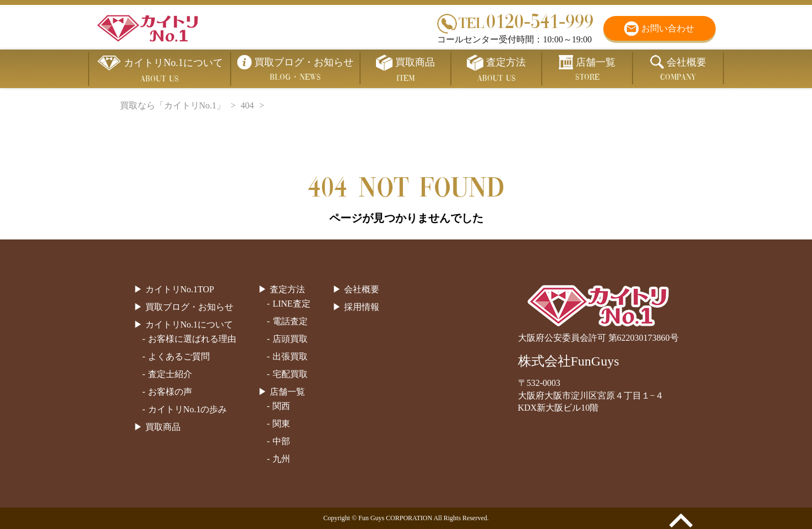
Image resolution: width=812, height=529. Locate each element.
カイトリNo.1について (189, 325)
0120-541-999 (515, 21)
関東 (281, 424)
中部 (281, 441)
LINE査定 (291, 304)
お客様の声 (170, 392)
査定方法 (287, 289)
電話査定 (290, 321)
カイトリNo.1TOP (180, 289)
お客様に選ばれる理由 (192, 339)
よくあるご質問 (179, 356)
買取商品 (163, 427)
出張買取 (290, 356)
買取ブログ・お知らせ (189, 307)
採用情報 (362, 307)
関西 (281, 406)
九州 (281, 459)
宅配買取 (290, 374)
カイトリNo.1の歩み (188, 409)
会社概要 (362, 289)
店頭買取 (290, 339)
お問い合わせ (668, 28)
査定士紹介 (170, 374)
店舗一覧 (287, 392)
